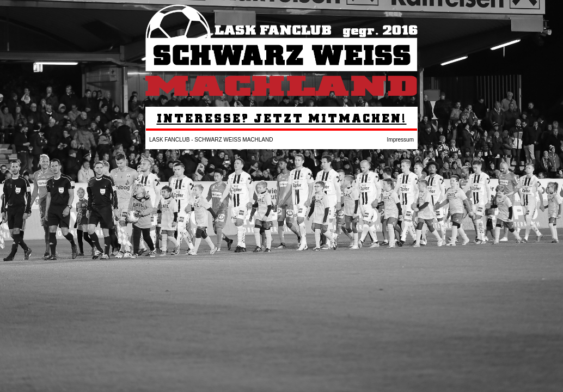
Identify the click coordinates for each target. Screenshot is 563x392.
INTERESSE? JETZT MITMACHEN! (282, 118)
